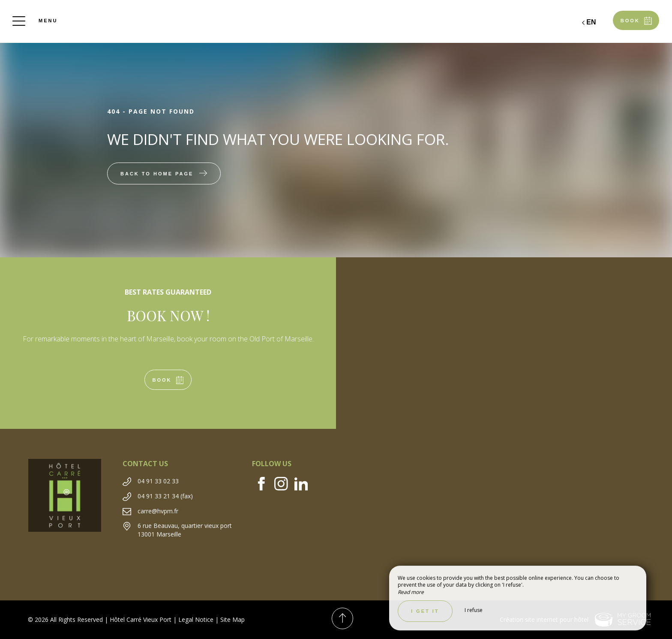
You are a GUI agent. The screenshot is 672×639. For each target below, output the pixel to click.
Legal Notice (196, 619)
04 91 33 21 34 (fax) (165, 496)
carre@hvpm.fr (158, 511)
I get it (425, 611)
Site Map (232, 619)
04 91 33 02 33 (158, 481)
